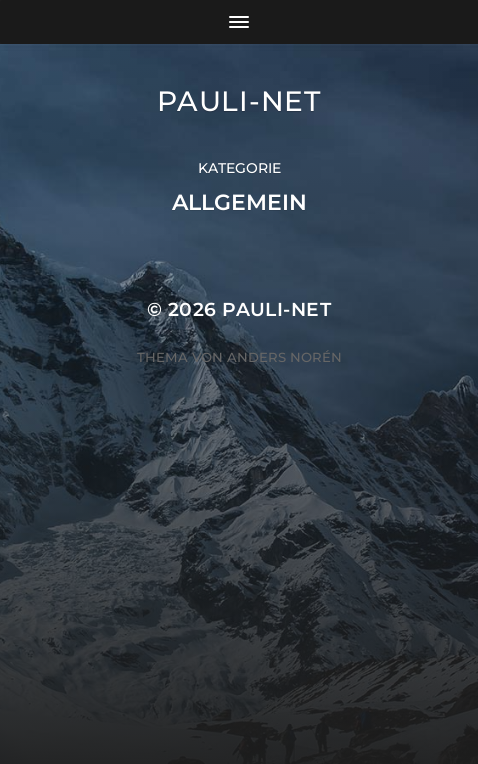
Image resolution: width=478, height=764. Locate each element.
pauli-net (238, 101)
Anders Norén (284, 357)
